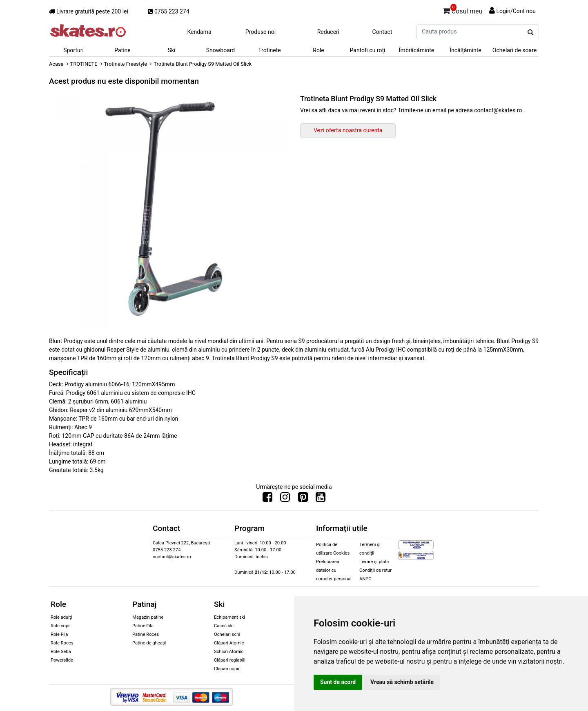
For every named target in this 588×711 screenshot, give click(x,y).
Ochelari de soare (514, 50)
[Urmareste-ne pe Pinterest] (303, 499)
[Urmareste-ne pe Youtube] (321, 499)
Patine (122, 50)
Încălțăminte (465, 50)
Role (318, 50)
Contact (382, 32)
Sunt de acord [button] (338, 682)
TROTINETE (84, 64)
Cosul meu (463, 10)
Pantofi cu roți (368, 50)
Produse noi (261, 32)
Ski (172, 50)
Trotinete (269, 50)
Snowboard (221, 50)
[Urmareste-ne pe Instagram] (285, 499)
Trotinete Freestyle (126, 64)
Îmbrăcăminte (416, 50)
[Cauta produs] (531, 32)
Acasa (56, 64)
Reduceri (329, 32)
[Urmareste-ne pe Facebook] (267, 499)
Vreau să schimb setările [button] (402, 682)
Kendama (199, 32)
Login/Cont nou (516, 11)
